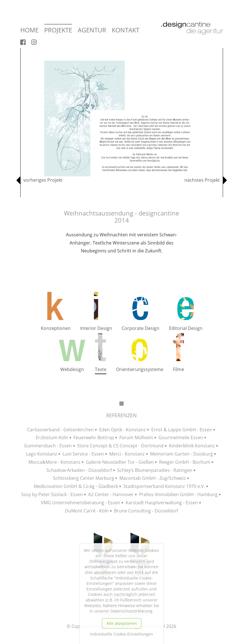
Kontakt (126, 30)
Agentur (92, 30)
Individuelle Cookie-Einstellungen (122, 634)
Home (29, 30)
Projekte (58, 30)
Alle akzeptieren (122, 623)
